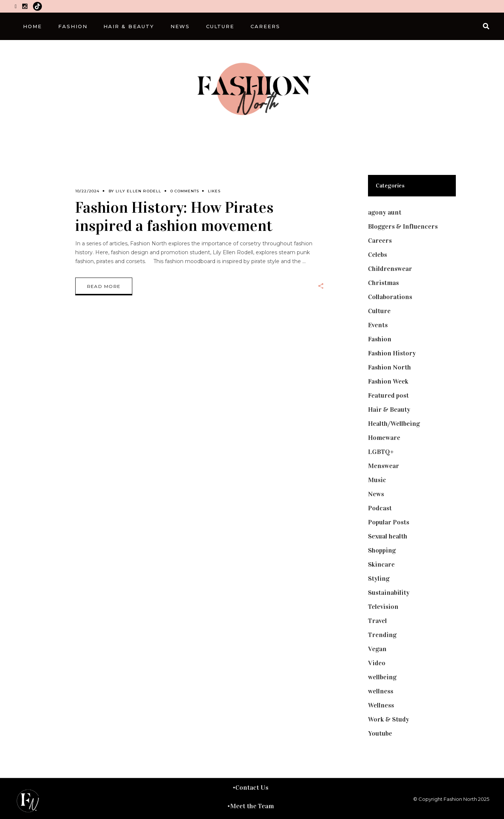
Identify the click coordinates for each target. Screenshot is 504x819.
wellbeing (382, 677)
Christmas (383, 283)
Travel (377, 621)
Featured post (388, 395)
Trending (382, 635)
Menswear (384, 466)
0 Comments (185, 191)
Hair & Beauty (389, 409)
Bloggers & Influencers (403, 226)
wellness (381, 691)
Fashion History (392, 353)
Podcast (380, 508)
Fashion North (389, 367)
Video (377, 663)
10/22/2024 (87, 191)
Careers (380, 241)
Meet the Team (252, 806)
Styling (379, 578)
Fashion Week (388, 381)
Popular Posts (389, 522)
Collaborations (390, 297)
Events (378, 325)
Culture (379, 311)
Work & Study (389, 719)
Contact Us (252, 787)
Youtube (380, 733)
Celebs (377, 255)
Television (383, 607)
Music (377, 480)
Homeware (384, 438)
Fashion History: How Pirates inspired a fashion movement (174, 216)
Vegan (377, 649)
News (376, 494)
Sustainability (389, 593)
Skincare (381, 564)
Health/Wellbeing (394, 424)
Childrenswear (390, 269)
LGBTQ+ (381, 452)
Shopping (382, 550)
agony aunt (385, 212)
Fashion (380, 339)
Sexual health (388, 536)
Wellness (381, 705)
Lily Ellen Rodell (138, 191)
